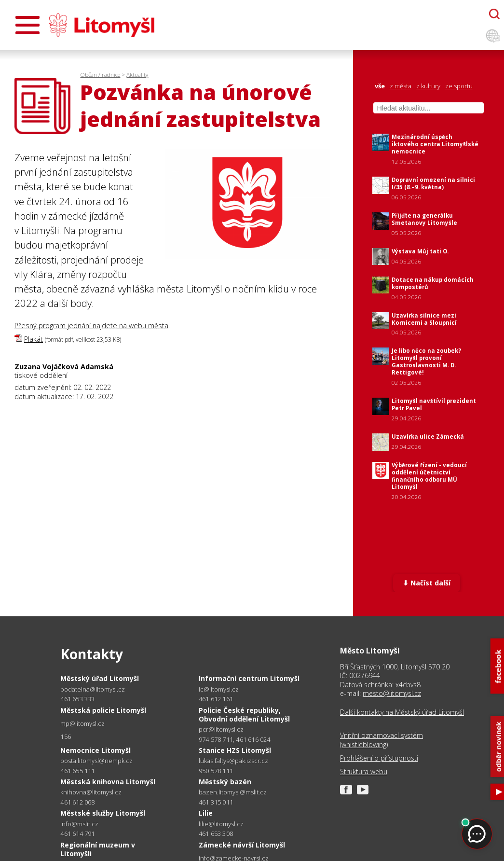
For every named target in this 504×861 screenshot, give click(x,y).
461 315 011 (216, 802)
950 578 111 (216, 771)
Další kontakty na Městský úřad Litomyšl (402, 712)
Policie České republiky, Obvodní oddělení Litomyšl (244, 715)
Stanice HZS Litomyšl (235, 750)
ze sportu (459, 86)
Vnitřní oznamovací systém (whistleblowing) (381, 740)
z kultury (428, 86)
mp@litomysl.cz (82, 724)
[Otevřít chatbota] (494, 14)
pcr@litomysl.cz (221, 729)
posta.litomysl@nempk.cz (96, 761)
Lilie (206, 813)
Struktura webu (364, 772)
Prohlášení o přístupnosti (379, 758)
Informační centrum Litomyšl (249, 678)
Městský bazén (225, 782)
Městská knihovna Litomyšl (108, 782)
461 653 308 (216, 833)
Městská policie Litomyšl (103, 710)
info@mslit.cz (79, 824)
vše (380, 86)
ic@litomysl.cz (219, 689)
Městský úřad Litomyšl (100, 678)
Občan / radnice (100, 75)
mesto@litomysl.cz (392, 693)
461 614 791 (77, 833)
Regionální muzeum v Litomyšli (98, 849)
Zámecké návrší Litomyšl (242, 845)
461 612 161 (216, 699)
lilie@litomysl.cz (221, 824)
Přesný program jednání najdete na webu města (91, 326)
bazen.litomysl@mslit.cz (233, 792)
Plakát (34, 339)
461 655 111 (77, 771)
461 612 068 (77, 802)
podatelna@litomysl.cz (93, 689)
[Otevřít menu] (27, 25)
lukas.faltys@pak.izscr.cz (233, 761)
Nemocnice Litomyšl (95, 750)
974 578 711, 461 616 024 (235, 739)
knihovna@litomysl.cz (91, 792)
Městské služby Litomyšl (103, 813)
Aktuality (137, 75)
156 (66, 736)
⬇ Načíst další (427, 583)
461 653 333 (77, 699)
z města (401, 86)
